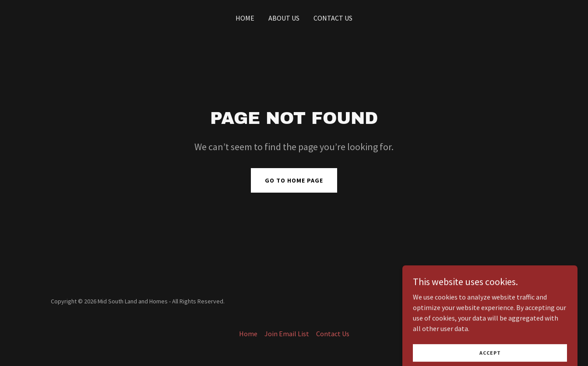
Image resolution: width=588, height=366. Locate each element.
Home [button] (248, 334)
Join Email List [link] (287, 334)
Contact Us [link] (333, 18)
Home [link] (245, 18)
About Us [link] (284, 18)
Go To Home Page (294, 180)
